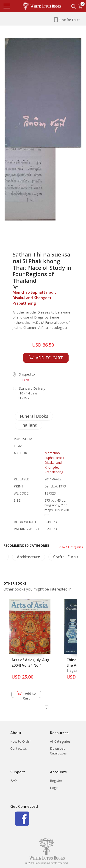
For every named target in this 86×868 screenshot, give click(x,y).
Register (56, 781)
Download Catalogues (58, 751)
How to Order (21, 741)
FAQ (14, 781)
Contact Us (19, 748)
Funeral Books (34, 416)
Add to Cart (26, 695)
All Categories (60, 741)
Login (54, 788)
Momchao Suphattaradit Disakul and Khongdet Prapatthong (34, 298)
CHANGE (26, 380)
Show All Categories (71, 547)
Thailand (29, 425)
